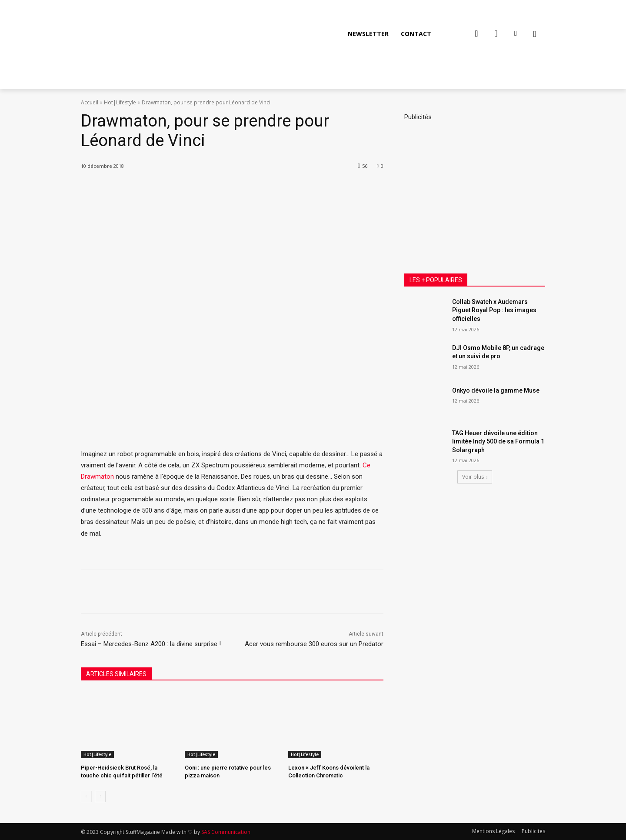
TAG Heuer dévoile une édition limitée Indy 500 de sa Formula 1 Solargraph (498, 442)
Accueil (90, 102)
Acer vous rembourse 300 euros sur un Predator (314, 644)
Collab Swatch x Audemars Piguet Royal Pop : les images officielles (494, 310)
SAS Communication (226, 832)
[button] (535, 34)
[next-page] (100, 797)
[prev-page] (86, 797)
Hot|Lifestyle (120, 102)
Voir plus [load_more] (475, 477)
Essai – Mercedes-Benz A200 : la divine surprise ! (151, 644)
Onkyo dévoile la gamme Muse (496, 390)
